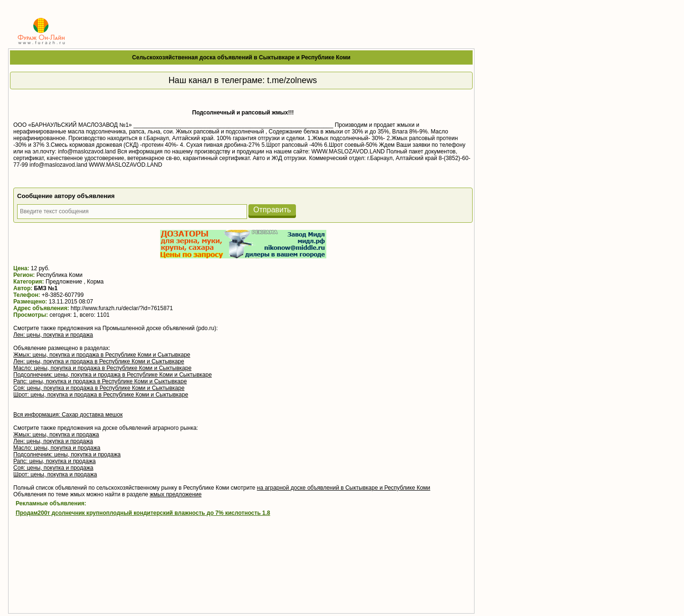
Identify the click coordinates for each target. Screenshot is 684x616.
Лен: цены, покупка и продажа (53, 335)
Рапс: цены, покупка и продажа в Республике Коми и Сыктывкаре (100, 381)
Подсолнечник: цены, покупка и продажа (67, 455)
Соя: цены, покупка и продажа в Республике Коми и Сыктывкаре (99, 388)
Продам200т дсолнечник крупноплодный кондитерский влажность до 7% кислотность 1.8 (143, 513)
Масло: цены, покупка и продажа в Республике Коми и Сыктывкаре (102, 368)
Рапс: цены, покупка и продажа (54, 461)
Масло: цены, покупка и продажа (57, 448)
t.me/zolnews (292, 80)
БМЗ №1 (46, 288)
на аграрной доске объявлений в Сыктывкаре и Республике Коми (344, 488)
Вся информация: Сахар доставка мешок (68, 415)
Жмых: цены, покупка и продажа (56, 435)
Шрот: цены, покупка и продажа (55, 474)
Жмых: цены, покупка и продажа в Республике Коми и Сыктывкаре (102, 355)
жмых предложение (176, 494)
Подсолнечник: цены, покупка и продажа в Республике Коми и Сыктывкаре (113, 375)
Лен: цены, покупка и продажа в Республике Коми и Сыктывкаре (99, 361)
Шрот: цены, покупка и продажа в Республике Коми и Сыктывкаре (101, 395)
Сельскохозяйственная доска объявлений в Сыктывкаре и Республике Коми (241, 57)
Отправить (272, 210)
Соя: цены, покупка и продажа (53, 468)
